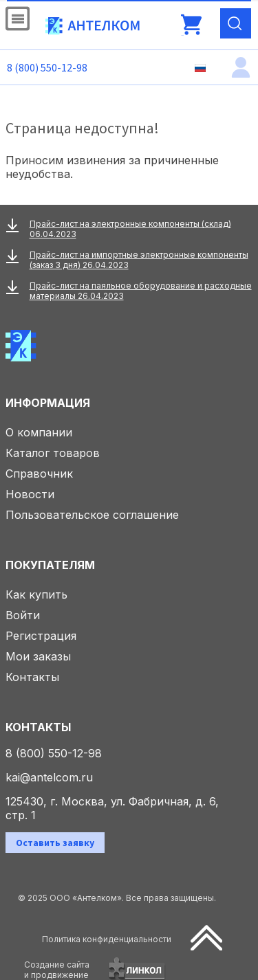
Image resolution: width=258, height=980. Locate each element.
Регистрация (41, 636)
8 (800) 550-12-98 (47, 67)
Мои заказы (38, 656)
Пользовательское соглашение (92, 515)
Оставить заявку (55, 843)
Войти (23, 615)
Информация (48, 403)
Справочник (39, 474)
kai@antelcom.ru (49, 777)
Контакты (32, 677)
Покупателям (50, 565)
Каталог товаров (53, 453)
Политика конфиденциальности (107, 939)
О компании (39, 432)
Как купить (36, 594)
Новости (30, 494)
